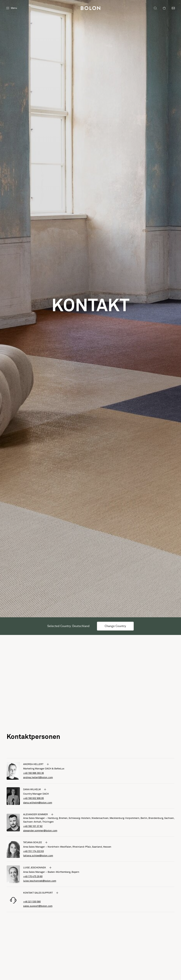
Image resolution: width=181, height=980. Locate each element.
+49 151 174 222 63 (33, 851)
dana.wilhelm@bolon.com (38, 803)
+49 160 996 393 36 (33, 773)
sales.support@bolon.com (38, 906)
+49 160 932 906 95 (33, 798)
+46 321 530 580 (32, 902)
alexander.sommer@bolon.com (40, 831)
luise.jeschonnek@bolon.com (40, 881)
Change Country (115, 626)
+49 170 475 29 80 (33, 877)
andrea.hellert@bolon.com (38, 778)
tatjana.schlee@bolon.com (38, 856)
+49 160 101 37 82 (33, 826)
